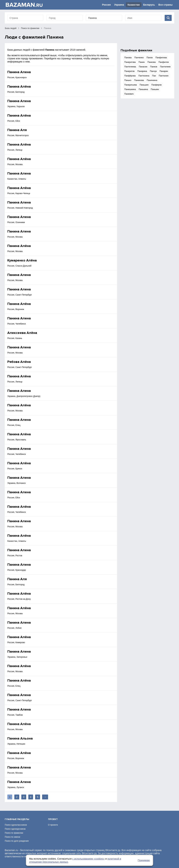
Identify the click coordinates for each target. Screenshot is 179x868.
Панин (142, 62)
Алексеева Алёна (22, 333)
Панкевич (129, 94)
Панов (150, 58)
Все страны (165, 5)
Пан (154, 76)
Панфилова (161, 58)
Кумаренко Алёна (22, 260)
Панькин (155, 89)
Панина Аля (17, 130)
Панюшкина (130, 89)
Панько (128, 80)
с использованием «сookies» (88, 859)
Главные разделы (17, 819)
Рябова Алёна (19, 362)
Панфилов (164, 62)
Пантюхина (144, 76)
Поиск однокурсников (15, 829)
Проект (53, 819)
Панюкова (139, 80)
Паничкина (152, 80)
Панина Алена (19, 72)
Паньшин (144, 85)
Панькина (143, 89)
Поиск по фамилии (30, 28)
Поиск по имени (12, 837)
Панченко (139, 58)
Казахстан (134, 5)
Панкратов (129, 71)
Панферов (156, 85)
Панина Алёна (19, 87)
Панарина (142, 71)
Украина (119, 5)
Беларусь (149, 5)
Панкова (152, 62)
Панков (154, 67)
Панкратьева (131, 85)
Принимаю (144, 860)
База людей (11, 28)
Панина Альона (20, 738)
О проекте (53, 825)
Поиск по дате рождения (17, 841)
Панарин (164, 71)
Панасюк (143, 67)
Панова (128, 58)
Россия (106, 5)
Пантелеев (165, 67)
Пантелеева (130, 67)
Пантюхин (164, 76)
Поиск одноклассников (16, 825)
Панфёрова (130, 76)
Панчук (153, 71)
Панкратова (130, 62)
